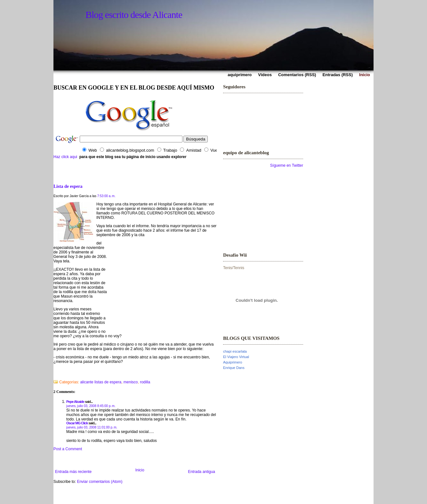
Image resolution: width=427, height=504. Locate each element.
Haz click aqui (65, 157)
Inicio (140, 470)
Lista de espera (68, 186)
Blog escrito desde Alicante (134, 15)
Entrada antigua (201, 472)
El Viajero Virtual (236, 357)
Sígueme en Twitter (287, 165)
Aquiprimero (233, 362)
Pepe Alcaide (75, 402)
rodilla (145, 382)
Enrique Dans (234, 368)
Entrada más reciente (73, 472)
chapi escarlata (235, 351)
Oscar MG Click (77, 423)
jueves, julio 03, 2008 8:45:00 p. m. (91, 406)
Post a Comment (68, 449)
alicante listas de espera (101, 382)
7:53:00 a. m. (106, 196)
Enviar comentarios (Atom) (100, 482)
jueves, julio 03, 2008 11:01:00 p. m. (92, 427)
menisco (131, 382)
